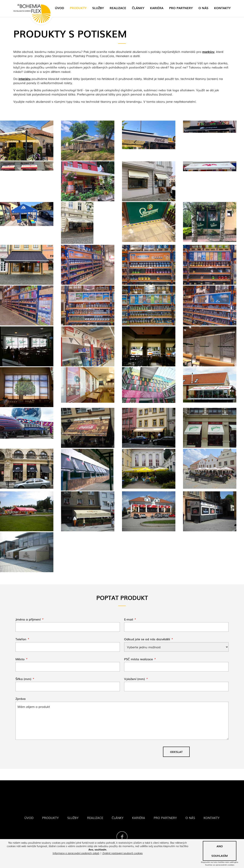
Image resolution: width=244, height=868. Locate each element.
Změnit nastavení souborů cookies (122, 853)
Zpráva (20, 699)
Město (21, 659)
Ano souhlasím (220, 851)
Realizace (118, 8)
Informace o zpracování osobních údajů (76, 853)
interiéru (24, 79)
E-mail (130, 619)
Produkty (78, 8)
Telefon (22, 639)
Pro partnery (181, 8)
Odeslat (176, 752)
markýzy (208, 52)
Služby (98, 8)
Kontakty (222, 8)
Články (138, 8)
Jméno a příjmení (29, 619)
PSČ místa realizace (140, 659)
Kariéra (157, 8)
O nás (203, 8)
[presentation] (44, 753)
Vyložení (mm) (136, 679)
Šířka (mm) (25, 679)
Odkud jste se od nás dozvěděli (148, 639)
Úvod (59, 8)
